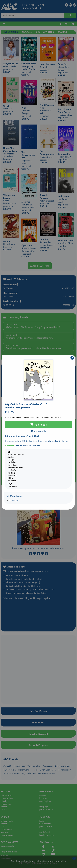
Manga (15, 500)
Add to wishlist (38, 431)
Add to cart (38, 425)
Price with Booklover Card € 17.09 (22, 436)
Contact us (10, 446)
